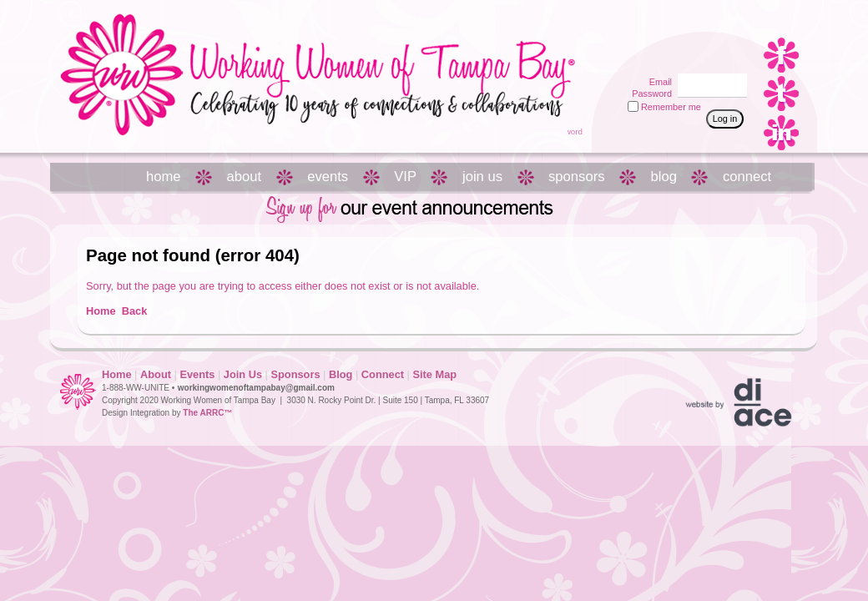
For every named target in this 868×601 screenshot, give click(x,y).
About (156, 374)
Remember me (671, 107)
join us (482, 177)
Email (658, 82)
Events (197, 374)
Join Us (243, 374)
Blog (341, 374)
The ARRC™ (207, 413)
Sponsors (295, 374)
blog (664, 177)
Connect (383, 374)
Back (135, 311)
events (328, 177)
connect (747, 177)
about (245, 177)
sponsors (576, 177)
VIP (405, 177)
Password (649, 93)
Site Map (434, 374)
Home (101, 311)
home (164, 177)
